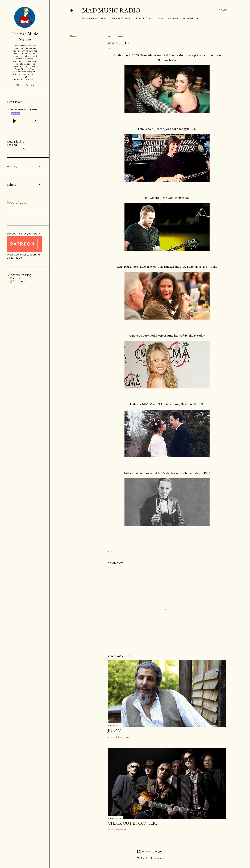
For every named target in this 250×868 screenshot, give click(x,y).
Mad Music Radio (111, 10)
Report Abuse (17, 203)
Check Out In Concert (133, 823)
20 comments (123, 737)
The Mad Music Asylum (25, 36)
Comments (18, 281)
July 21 (115, 730)
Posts (15, 278)
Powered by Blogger (150, 852)
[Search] (224, 10)
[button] (14, 121)
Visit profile (25, 85)
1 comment (122, 830)
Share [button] (73, 36)
